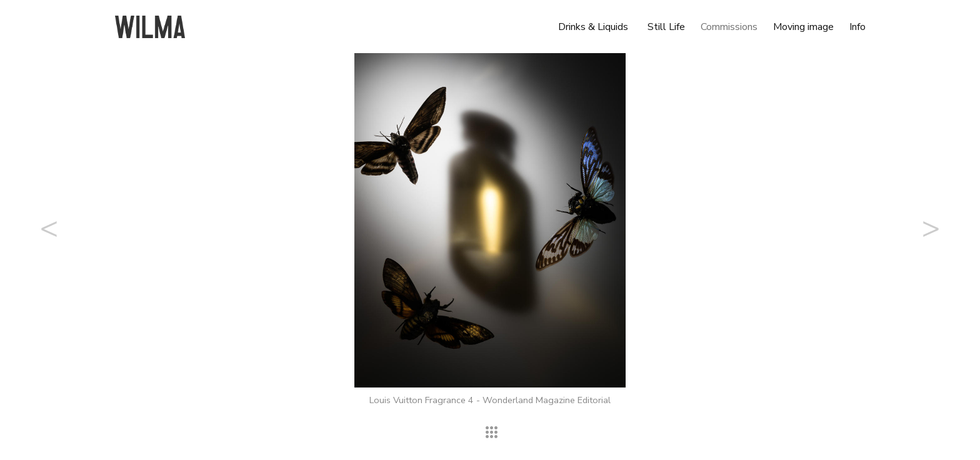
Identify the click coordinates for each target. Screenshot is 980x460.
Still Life (666, 27)
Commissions (729, 27)
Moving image (803, 27)
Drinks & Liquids (593, 27)
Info (857, 27)
